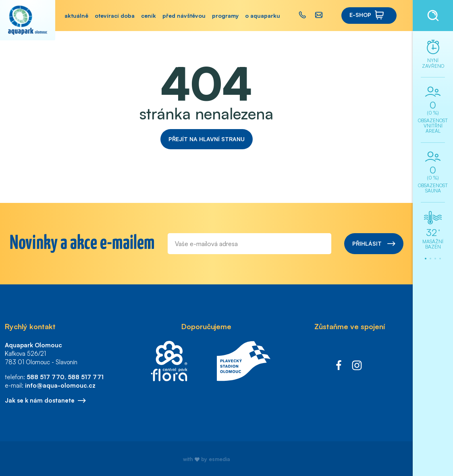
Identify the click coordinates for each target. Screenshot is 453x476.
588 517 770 (46, 377)
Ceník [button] (149, 16)
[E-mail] (249, 244)
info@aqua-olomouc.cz (60, 385)
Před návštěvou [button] (184, 16)
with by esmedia (207, 459)
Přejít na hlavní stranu (207, 139)
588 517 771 (86, 377)
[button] (304, 16)
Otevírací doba (115, 16)
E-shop (367, 15)
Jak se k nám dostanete (45, 401)
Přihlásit (374, 244)
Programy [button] (225, 16)
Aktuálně (76, 16)
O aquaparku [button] (263, 16)
